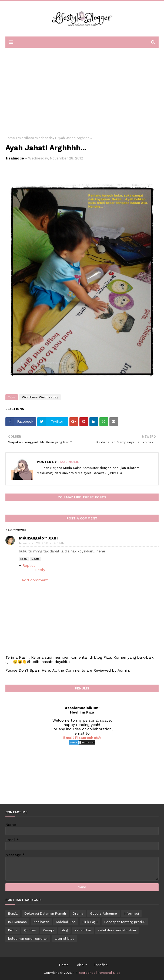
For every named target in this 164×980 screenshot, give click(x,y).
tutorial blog (64, 939)
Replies (29, 565)
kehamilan (83, 930)
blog (64, 930)
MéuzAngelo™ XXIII (38, 538)
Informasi (131, 914)
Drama (78, 914)
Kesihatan (41, 922)
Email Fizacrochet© (82, 738)
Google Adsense (103, 914)
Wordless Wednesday (36, 138)
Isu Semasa (17, 922)
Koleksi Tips (66, 922)
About (82, 965)
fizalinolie (15, 158)
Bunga (13, 914)
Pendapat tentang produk (125, 922)
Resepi (48, 930)
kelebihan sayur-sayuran (28, 939)
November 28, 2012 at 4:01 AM (42, 543)
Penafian (101, 965)
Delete (35, 559)
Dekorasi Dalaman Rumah (45, 914)
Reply (24, 559)
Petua (13, 930)
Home (10, 138)
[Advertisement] (82, 90)
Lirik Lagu (90, 922)
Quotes (30, 930)
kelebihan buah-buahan (117, 930)
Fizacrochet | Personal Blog (98, 973)
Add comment (35, 580)
